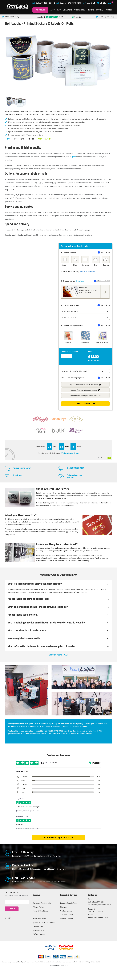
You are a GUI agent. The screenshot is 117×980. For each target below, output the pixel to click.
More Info (19, 139)
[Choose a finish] (85, 317)
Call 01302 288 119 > (76, 468)
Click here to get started (59, 838)
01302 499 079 (98, 912)
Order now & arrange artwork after (85, 396)
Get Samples (67, 10)
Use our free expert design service (85, 390)
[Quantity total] (105, 371)
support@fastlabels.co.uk (98, 917)
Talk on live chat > (75, 475)
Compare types (103, 281)
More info (105, 252)
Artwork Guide (45, 139)
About (53, 10)
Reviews (91, 10)
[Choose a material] (85, 311)
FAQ (59, 10)
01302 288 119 (98, 902)
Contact (109, 10)
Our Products (40, 10)
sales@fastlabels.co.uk (102, 904)
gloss (74, 157)
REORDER (100, 10)
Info (9, 139)
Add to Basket (84, 404)
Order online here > (22, 468)
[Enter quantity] (67, 356)
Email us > (18, 475)
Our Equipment (80, 10)
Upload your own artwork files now (85, 384)
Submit (12, 909)
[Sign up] (17, 902)
